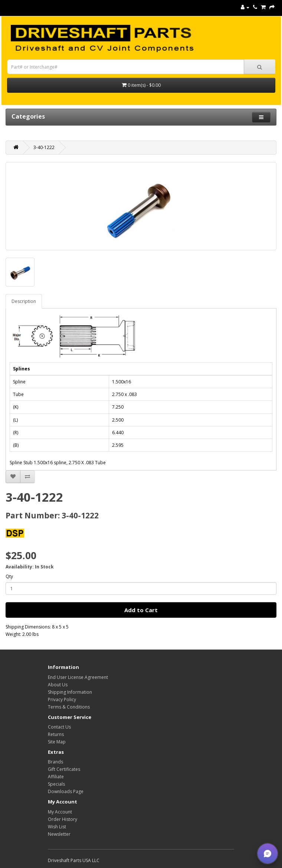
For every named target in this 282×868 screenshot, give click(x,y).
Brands (55, 762)
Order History (63, 819)
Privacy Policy (62, 699)
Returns (56, 734)
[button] (268, 854)
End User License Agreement (78, 677)
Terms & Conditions (69, 707)
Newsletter (59, 834)
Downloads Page (66, 791)
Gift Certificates (64, 769)
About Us (58, 685)
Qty (9, 576)
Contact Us (59, 727)
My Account (60, 812)
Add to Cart (141, 610)
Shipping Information (70, 692)
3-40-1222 (44, 147)
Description (24, 301)
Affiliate (56, 777)
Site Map (57, 742)
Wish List (57, 827)
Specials (56, 784)
